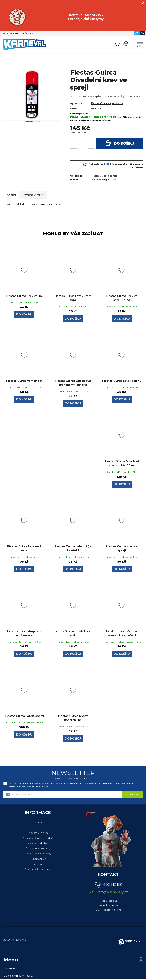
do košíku (120, 143)
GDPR (38, 828)
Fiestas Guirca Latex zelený (122, 381)
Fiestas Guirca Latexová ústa (24, 549)
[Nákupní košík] (126, 44)
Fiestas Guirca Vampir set (24, 381)
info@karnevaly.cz (112, 893)
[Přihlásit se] (4, 33)
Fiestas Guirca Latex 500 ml (24, 719)
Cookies (38, 823)
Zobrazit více (133, 96)
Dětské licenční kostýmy (38, 854)
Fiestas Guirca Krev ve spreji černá (122, 298)
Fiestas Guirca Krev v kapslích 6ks (73, 719)
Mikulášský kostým (38, 834)
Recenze (38, 865)
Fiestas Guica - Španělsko (107, 103)
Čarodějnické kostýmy (38, 849)
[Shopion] (129, 943)
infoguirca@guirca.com (105, 180)
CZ (137, 33)
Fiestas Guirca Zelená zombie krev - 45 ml (122, 634)
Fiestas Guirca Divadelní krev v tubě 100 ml (122, 464)
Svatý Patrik (10, 969)
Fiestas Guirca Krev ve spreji (122, 549)
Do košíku (24, 315)
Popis (11, 195)
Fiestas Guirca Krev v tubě (24, 296)
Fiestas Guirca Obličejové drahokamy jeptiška (73, 383)
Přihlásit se (29, 33)
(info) (120, 117)
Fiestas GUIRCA (38, 860)
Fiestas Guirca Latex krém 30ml (73, 298)
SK (143, 33)
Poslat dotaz (35, 195)
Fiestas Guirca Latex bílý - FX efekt (73, 549)
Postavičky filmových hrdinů (38, 839)
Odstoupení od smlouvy (38, 870)
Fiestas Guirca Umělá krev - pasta (73, 634)
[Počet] (82, 143)
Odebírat (132, 795)
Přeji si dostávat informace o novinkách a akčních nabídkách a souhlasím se (71, 786)
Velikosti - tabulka (38, 844)
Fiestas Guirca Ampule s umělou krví (24, 634)
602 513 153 (113, 885)
